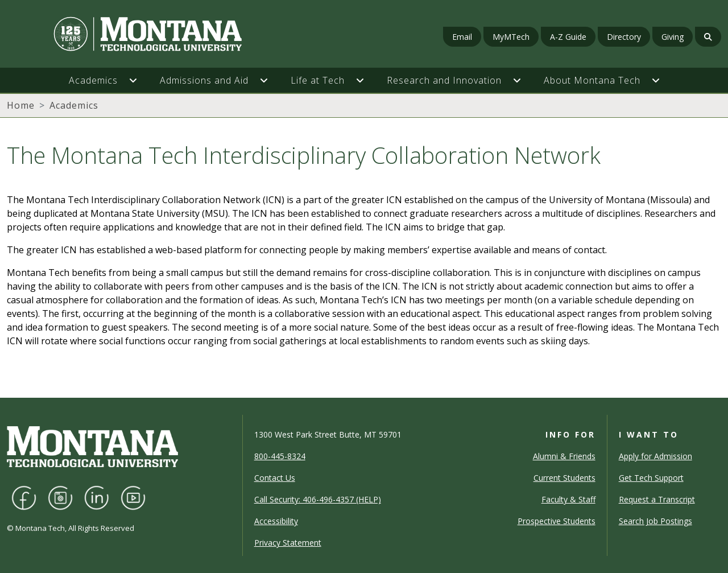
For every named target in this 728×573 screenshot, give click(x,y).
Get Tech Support (651, 478)
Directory (624, 37)
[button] (139, 80)
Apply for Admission (655, 456)
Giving (673, 37)
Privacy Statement (288, 543)
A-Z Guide (568, 37)
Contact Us (275, 478)
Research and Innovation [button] (444, 80)
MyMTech (511, 37)
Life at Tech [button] (318, 80)
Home (21, 105)
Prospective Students (557, 521)
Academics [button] (93, 80)
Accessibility (276, 521)
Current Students (564, 478)
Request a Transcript (657, 499)
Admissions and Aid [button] (204, 80)
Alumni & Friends (564, 456)
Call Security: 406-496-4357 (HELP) (318, 499)
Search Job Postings (655, 521)
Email (462, 37)
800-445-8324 (280, 456)
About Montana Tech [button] (592, 80)
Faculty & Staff (568, 499)
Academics (74, 105)
